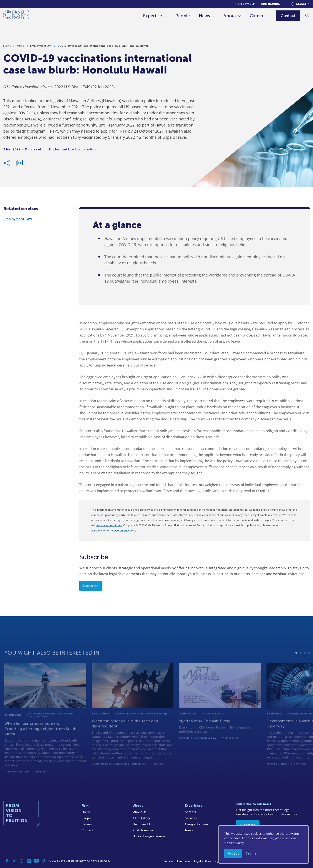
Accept (233, 853)
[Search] (308, 16)
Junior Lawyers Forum (149, 836)
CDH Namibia (271, 4)
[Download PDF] (20, 164)
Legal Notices (203, 861)
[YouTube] (36, 861)
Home (7, 47)
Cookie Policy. (234, 843)
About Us (140, 812)
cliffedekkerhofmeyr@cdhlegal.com (113, 531)
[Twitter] (14, 861)
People (183, 16)
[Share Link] (7, 164)
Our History (142, 818)
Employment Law (41, 47)
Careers (258, 16)
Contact (87, 830)
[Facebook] (7, 861)
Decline (251, 853)
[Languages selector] (300, 4)
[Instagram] (22, 861)
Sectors (191, 812)
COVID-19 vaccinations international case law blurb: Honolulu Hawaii (103, 47)
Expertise (153, 16)
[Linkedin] (29, 861)
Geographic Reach (198, 824)
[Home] (16, 16)
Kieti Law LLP (245, 4)
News (205, 16)
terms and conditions (109, 525)
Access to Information (178, 861)
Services (191, 818)
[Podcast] (44, 861)
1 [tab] (296, 667)
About (230, 16)
